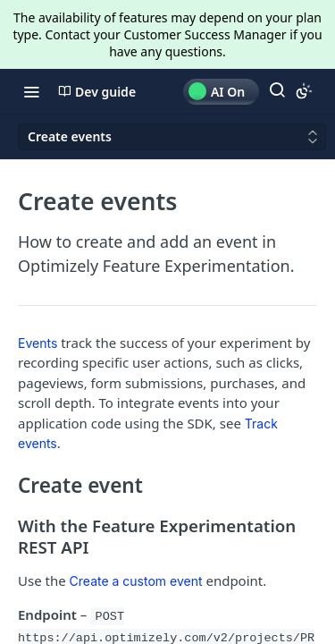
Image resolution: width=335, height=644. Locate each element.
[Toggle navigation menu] (31, 91)
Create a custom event (136, 581)
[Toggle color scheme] (304, 91)
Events (38, 343)
